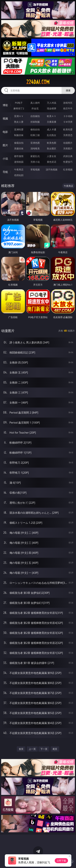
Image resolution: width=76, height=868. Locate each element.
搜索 (68, 90)
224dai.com (38, 82)
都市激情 (19, 156)
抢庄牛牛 (68, 108)
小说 (5, 159)
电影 (5, 132)
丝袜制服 (35, 122)
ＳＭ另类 (68, 122)
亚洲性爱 (19, 129)
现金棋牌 (52, 108)
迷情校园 (19, 162)
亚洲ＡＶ (19, 116)
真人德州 (35, 103)
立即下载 (61, 861)
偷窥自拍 (19, 143)
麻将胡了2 (19, 108)
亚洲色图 (35, 143)
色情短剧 (19, 175)
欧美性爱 (68, 129)
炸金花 (35, 108)
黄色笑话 (52, 162)
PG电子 (19, 103)
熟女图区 (52, 148)
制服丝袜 (19, 135)
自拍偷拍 (35, 116)
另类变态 (68, 135)
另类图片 (68, 148)
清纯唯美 (35, 148)
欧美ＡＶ (52, 116)
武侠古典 (68, 156)
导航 (5, 172)
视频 (5, 118)
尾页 (55, 749)
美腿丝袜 (19, 148)
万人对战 (52, 103)
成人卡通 (52, 129)
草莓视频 (35, 169)
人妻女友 (52, 156)
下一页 (44, 749)
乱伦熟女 (52, 135)
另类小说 (35, 162)
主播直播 (52, 122)
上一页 (32, 749)
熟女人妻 (19, 122)
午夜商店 (19, 169)
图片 (5, 145)
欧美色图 (52, 143)
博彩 (5, 105)
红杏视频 (68, 169)
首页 (21, 749)
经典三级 (35, 135)
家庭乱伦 (35, 156)
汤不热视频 (52, 169)
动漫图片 (68, 143)
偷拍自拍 (35, 129)
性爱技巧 (68, 162)
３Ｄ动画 (68, 116)
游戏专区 (68, 103)
